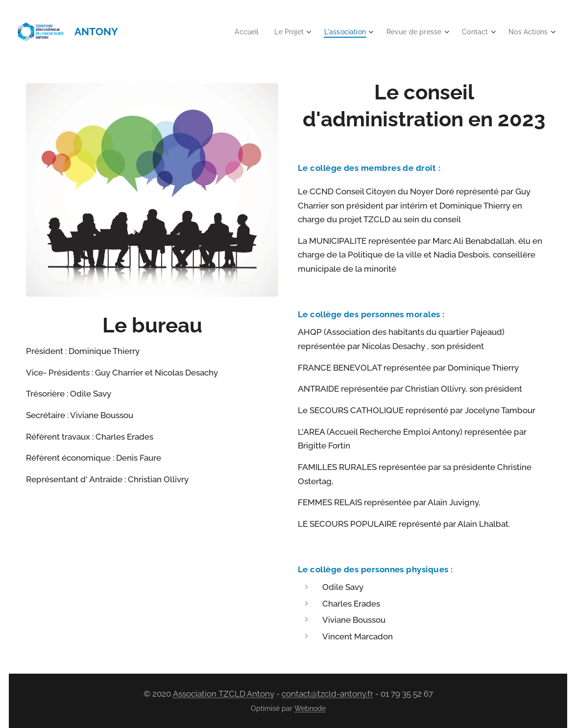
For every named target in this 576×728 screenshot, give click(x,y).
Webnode (310, 708)
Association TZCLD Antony (224, 694)
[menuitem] (234, 32)
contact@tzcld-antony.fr (327, 694)
